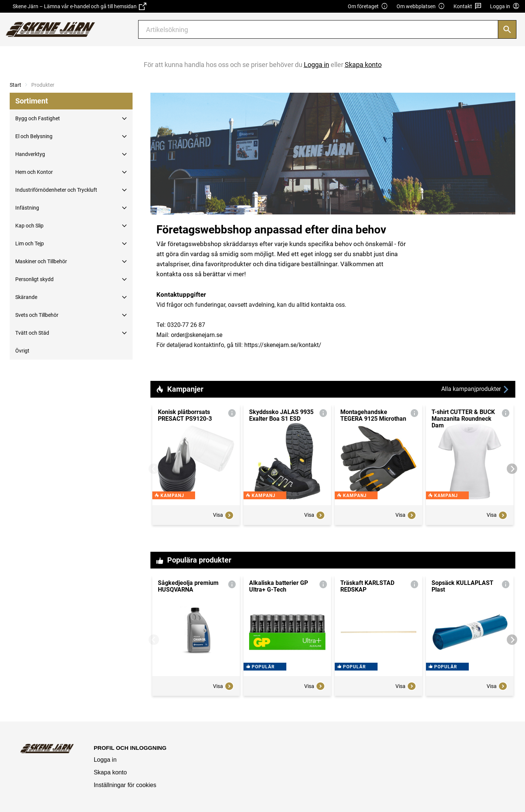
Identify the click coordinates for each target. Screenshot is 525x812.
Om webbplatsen (421, 7)
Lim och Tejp (30, 243)
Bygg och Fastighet (38, 118)
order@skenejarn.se (197, 335)
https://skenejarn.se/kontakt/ (283, 345)
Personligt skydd (34, 279)
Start (15, 85)
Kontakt (467, 7)
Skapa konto (110, 772)
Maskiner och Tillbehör (41, 261)
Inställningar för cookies (125, 785)
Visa (223, 523)
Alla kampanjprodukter (475, 389)
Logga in (105, 760)
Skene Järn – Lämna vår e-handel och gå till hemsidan (79, 6)
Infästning (27, 208)
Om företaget (368, 7)
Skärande (26, 297)
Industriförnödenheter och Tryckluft (56, 190)
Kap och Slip (29, 226)
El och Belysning (34, 136)
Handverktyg (30, 154)
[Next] (512, 469)
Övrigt (22, 351)
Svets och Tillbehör (37, 315)
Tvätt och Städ (32, 333)
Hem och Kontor (34, 172)
